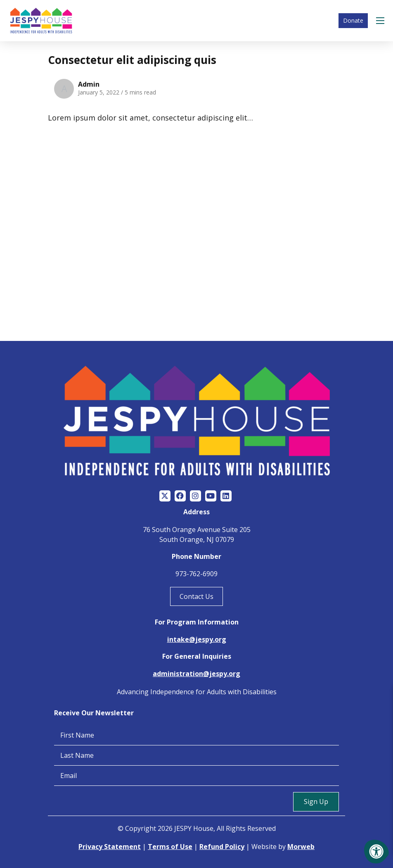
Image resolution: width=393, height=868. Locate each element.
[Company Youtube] (211, 496)
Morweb (301, 847)
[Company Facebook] (180, 496)
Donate (353, 20)
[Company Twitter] (165, 496)
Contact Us (196, 596)
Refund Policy (222, 847)
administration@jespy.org (196, 674)
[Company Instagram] (195, 496)
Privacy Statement (110, 847)
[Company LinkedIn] (226, 496)
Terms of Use (170, 847)
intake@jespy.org (197, 639)
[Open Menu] (381, 21)
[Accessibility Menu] (376, 851)
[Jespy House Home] (41, 21)
